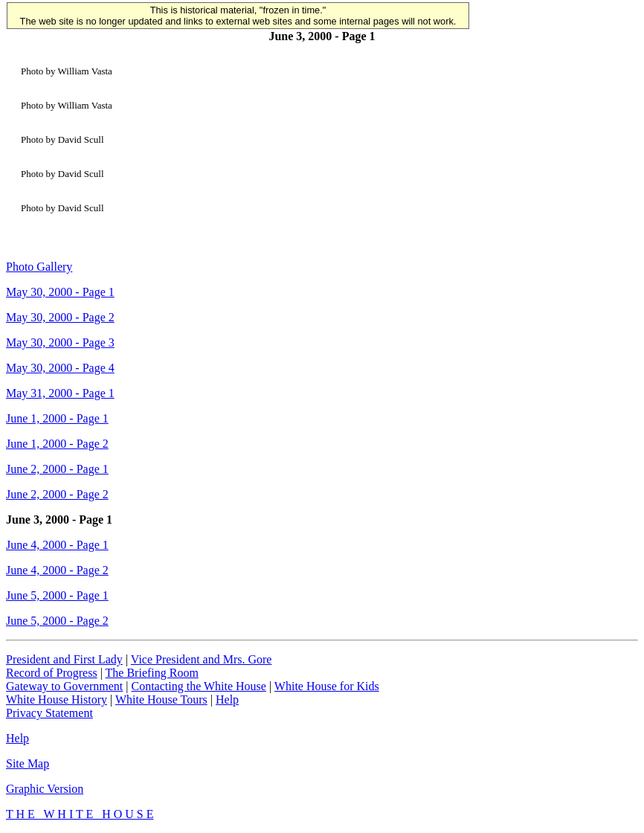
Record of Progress (52, 673)
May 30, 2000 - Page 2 (60, 317)
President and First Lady (64, 659)
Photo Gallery (39, 267)
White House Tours (161, 699)
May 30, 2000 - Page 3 (60, 342)
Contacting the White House (198, 686)
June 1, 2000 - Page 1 (57, 418)
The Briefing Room (152, 673)
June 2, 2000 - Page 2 (57, 494)
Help (227, 699)
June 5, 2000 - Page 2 (57, 621)
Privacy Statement (49, 713)
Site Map (28, 763)
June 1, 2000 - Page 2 (57, 444)
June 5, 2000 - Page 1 (57, 595)
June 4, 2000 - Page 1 (57, 545)
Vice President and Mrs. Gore (202, 659)
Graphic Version (45, 789)
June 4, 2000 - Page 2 (57, 570)
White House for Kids (327, 686)
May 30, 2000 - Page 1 (60, 292)
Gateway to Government (64, 686)
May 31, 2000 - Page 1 (60, 393)
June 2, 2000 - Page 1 (57, 469)
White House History (57, 699)
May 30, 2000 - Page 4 (60, 368)
